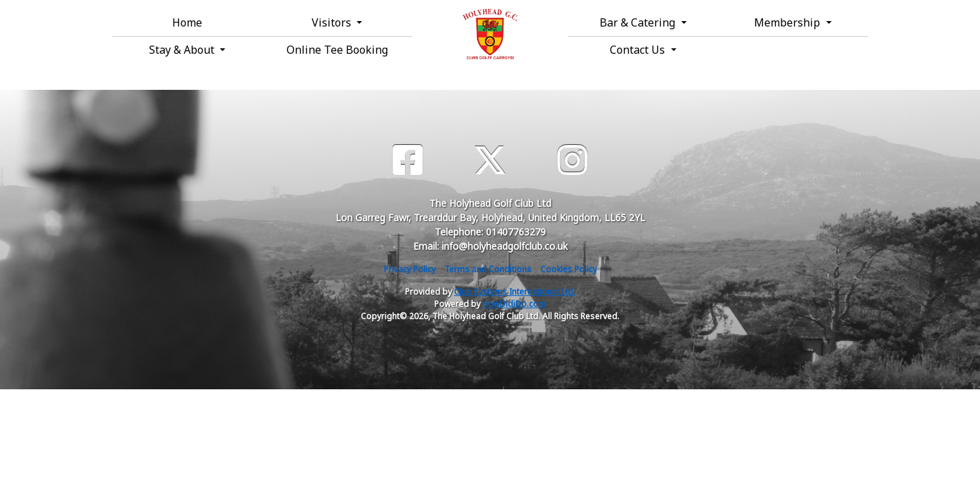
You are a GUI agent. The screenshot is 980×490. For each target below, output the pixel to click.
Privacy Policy (410, 269)
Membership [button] (788, 22)
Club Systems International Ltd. (514, 292)
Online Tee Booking (337, 50)
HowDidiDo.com (514, 304)
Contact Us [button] (639, 50)
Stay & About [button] (183, 50)
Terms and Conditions (488, 269)
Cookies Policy (569, 269)
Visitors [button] (333, 22)
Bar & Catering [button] (639, 22)
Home (187, 22)
